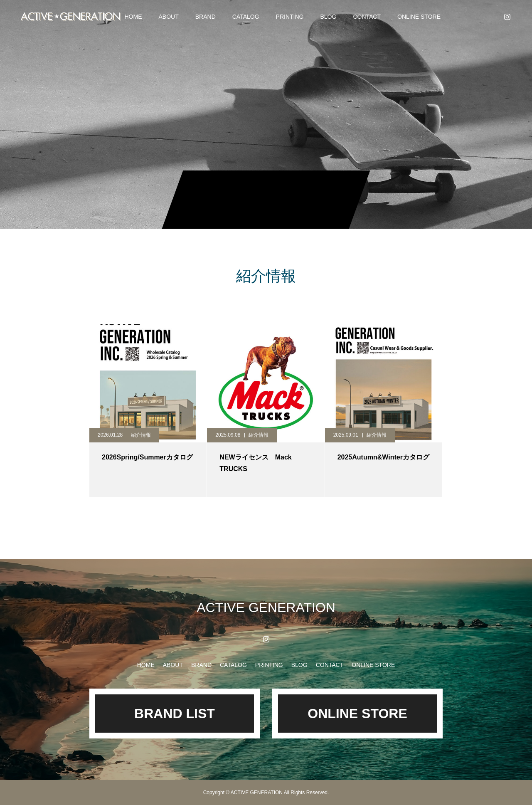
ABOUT (169, 17)
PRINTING (290, 17)
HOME (133, 17)
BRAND (206, 17)
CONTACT (367, 17)
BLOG (328, 17)
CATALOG (246, 17)
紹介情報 (141, 435)
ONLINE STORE (419, 17)
